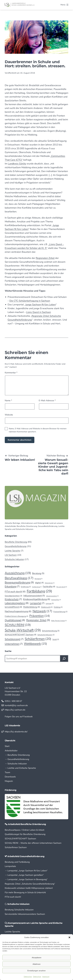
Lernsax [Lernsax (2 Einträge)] (50, 603)
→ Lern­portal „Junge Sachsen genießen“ (24, 875)
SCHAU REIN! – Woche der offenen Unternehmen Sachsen (33, 843)
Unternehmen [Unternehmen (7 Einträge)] (14, 644)
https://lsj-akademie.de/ (16, 732)
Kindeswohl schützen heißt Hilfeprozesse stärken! (29, 888)
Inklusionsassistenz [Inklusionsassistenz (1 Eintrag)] (52, 596)
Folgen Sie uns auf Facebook (19, 717)
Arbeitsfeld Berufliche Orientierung (27, 824)
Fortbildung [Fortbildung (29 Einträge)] (39, 591)
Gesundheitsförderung (16, 546)
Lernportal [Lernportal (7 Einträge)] (37, 603)
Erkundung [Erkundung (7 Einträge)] (12, 587)
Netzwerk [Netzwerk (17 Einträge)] (42, 611)
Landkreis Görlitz (17, 164)
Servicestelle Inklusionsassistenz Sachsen (25, 914)
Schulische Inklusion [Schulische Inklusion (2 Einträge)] (46, 635)
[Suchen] (64, 659)
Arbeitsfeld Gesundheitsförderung (26, 856)
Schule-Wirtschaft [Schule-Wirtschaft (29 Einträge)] (23, 630)
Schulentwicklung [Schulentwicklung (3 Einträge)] (51, 631)
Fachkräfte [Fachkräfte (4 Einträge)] (49, 587)
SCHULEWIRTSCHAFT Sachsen (20, 839)
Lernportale (10, 866)
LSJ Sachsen (11, 555)
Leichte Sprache (12, 551)
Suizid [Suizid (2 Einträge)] (56, 639)
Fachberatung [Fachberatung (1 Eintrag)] (37, 587)
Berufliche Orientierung (16, 542)
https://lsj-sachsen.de (15, 710)
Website (9, 415)
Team (7, 772)
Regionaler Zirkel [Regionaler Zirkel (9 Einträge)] (38, 620)
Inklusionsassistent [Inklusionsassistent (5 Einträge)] (34, 596)
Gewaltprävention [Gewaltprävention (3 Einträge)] (13, 596)
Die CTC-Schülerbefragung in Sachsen (30, 301)
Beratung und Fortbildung (17, 862)
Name (8, 400)
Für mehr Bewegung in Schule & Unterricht (25, 892)
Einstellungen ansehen (36, 971)
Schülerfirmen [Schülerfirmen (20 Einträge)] (38, 639)
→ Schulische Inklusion (16, 764)
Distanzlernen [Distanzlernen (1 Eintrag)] (50, 583)
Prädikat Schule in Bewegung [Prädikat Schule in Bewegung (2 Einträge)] (16, 616)
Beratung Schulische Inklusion (19, 910)
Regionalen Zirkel (45, 258)
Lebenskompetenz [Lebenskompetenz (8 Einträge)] (17, 603)
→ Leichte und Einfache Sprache (20, 768)
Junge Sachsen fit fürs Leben (41, 305)
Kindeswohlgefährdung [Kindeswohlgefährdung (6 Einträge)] (37, 599)
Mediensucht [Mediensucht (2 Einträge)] (47, 607)
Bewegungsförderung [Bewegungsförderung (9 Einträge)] (19, 583)
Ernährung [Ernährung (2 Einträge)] (26, 587)
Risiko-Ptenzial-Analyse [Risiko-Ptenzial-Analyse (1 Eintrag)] (59, 621)
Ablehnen (37, 964)
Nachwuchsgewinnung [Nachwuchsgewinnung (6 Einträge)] (18, 611)
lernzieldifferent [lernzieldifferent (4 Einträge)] (13, 607)
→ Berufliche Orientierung (17, 755)
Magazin (9, 781)
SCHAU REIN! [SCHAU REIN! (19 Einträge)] (18, 625)
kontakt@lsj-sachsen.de (16, 705)
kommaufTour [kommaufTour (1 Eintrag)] (56, 600)
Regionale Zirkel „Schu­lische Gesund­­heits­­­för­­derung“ (30, 884)
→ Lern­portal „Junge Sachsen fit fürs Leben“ (26, 871)
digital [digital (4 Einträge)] (39, 583)
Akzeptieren (37, 958)
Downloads (10, 777)
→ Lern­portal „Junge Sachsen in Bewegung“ (26, 879)
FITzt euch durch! (13, 897)
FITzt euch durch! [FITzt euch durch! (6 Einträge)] (15, 592)
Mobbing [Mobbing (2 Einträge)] (58, 607)
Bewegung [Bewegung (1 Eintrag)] (39, 579)
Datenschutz (28, 977)
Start (7, 746)
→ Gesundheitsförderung (17, 759)
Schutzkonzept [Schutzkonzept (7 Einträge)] (14, 639)
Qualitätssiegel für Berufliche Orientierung (25, 834)
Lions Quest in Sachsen (39, 312)
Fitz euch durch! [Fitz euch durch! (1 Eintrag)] (62, 587)
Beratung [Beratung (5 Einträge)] (38, 573)
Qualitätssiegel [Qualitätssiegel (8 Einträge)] (15, 620)
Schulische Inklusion (14, 559)
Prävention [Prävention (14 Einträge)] (40, 616)
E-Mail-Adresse (47, 400)
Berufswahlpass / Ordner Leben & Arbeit (24, 830)
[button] (69, 937)
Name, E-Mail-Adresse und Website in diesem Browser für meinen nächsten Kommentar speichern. (38, 430)
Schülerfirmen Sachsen (16, 847)
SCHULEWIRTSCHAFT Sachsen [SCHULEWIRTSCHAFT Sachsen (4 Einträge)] (21, 635)
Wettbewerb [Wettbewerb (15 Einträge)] (35, 644)
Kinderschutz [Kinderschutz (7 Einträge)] (13, 599)
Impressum (46, 977)
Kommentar (11, 373)
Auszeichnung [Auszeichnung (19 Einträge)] (18, 573)
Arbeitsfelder (11, 751)
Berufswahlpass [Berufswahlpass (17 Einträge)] (19, 578)
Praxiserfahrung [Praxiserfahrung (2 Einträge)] (60, 612)
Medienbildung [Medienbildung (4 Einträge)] (31, 607)
